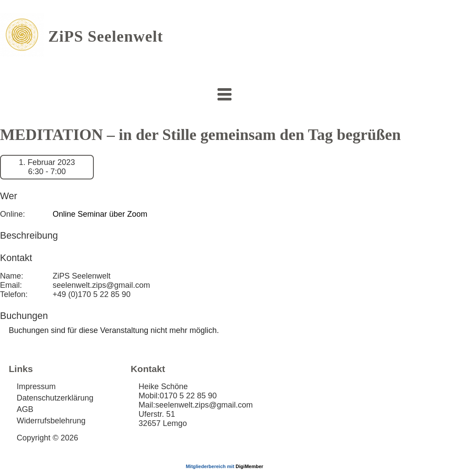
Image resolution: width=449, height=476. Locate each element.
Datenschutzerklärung (55, 398)
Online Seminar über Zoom (100, 214)
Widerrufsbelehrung (51, 421)
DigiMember (249, 466)
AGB (25, 409)
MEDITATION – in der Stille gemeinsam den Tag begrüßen (200, 135)
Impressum (36, 387)
